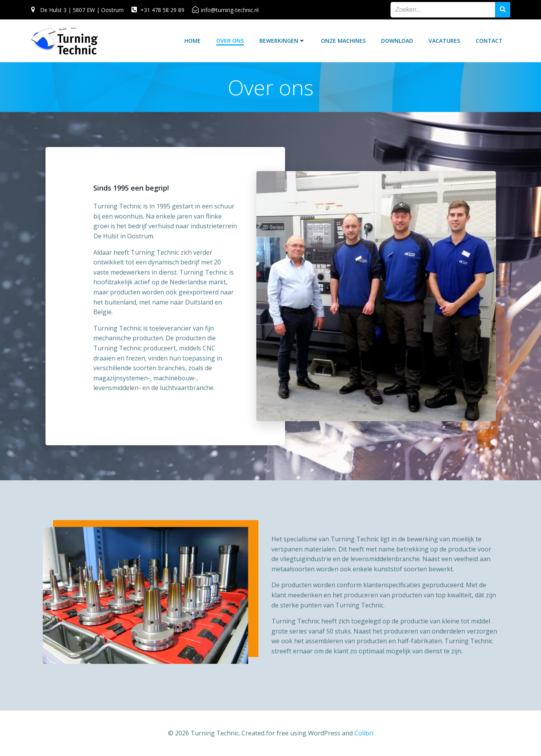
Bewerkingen (282, 41)
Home (193, 41)
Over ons (230, 41)
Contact (489, 41)
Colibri (364, 733)
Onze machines (343, 41)
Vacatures (444, 41)
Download (397, 41)
